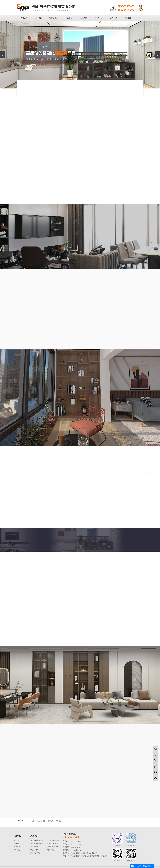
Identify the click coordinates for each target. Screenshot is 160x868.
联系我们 (128, 18)
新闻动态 (17, 847)
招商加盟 (113, 18)
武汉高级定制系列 (37, 843)
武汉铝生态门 (51, 850)
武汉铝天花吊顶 (52, 843)
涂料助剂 (50, 821)
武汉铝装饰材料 (52, 847)
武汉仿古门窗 (35, 853)
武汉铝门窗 (34, 850)
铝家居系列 (54, 18)
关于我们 (39, 18)
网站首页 (24, 18)
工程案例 (83, 18)
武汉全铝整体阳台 (53, 840)
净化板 (32, 821)
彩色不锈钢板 (41, 821)
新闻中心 (98, 18)
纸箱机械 (58, 821)
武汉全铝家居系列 (37, 840)
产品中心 (69, 18)
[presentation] (2, 55)
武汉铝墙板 (34, 847)
